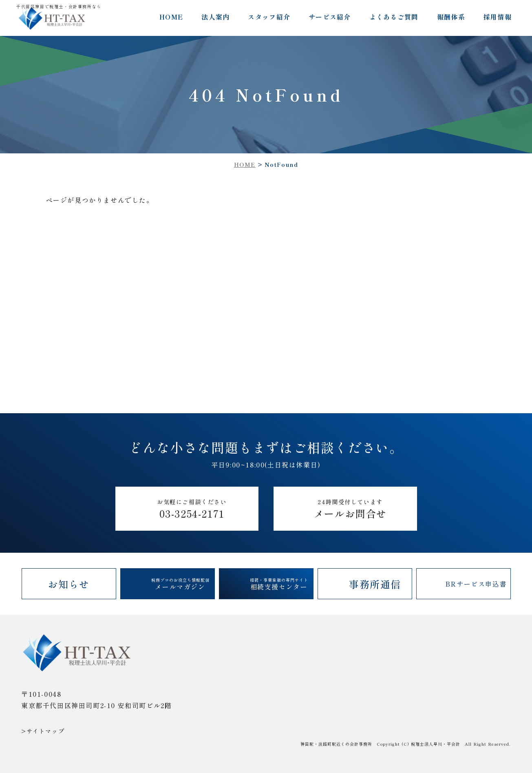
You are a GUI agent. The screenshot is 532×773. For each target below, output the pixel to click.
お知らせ (68, 584)
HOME (171, 17)
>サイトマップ (43, 731)
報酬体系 (451, 17)
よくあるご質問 (394, 17)
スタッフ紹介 (269, 17)
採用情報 (498, 17)
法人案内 (215, 17)
